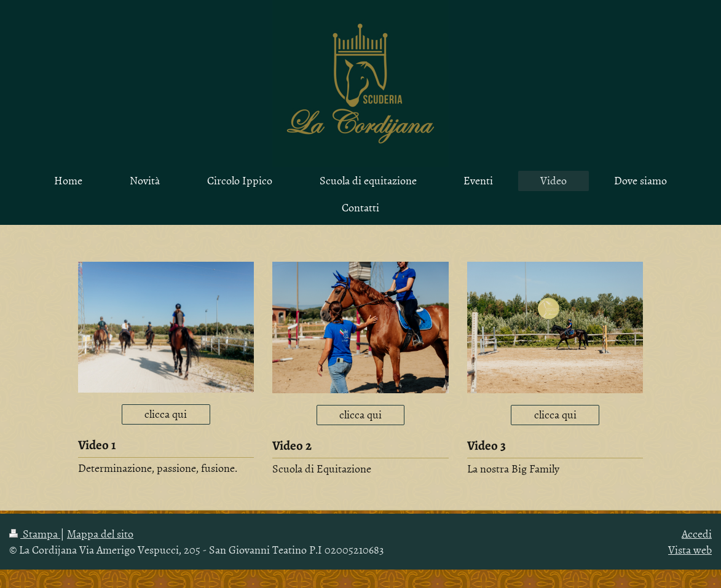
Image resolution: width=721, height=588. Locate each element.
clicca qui (166, 414)
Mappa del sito (100, 534)
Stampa (35, 534)
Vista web (690, 550)
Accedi (697, 534)
